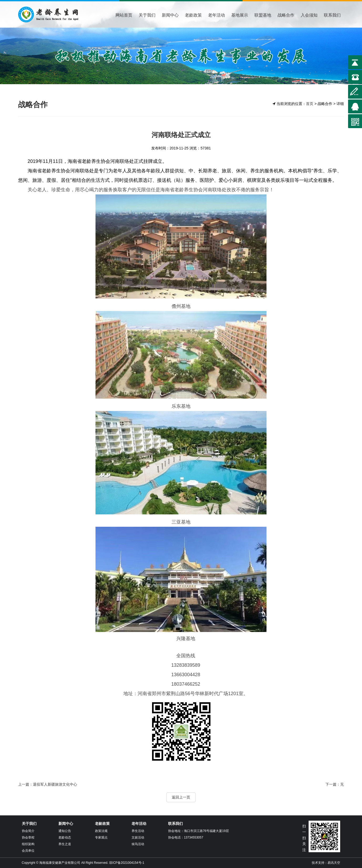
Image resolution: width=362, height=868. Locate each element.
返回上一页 (181, 797)
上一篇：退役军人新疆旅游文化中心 (48, 784)
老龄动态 (65, 837)
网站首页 (124, 15)
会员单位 (28, 851)
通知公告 (65, 831)
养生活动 (138, 831)
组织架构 (28, 844)
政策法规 (101, 831)
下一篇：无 (335, 784)
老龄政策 (193, 15)
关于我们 (147, 15)
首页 (310, 104)
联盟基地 (263, 15)
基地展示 (240, 15)
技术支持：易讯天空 (326, 863)
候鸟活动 (138, 844)
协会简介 (28, 831)
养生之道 (65, 844)
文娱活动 (138, 837)
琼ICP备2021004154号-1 (127, 863)
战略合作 (286, 15)
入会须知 (309, 15)
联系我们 (332, 15)
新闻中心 (170, 15)
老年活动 (217, 15)
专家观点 (101, 837)
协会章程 (28, 837)
